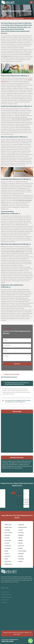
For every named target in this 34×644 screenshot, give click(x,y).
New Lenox (21, 546)
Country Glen (8, 540)
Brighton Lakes (8, 527)
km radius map (17, 433)
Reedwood (21, 554)
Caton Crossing (8, 533)
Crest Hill (7, 543)
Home (3, 18)
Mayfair (20, 538)
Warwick (21, 561)
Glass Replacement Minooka (17, 18)
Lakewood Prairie (23, 527)
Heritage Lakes (8, 564)
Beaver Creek (8, 525)
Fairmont (7, 554)
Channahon (7, 535)
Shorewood (21, 559)
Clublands (7, 538)
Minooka (7, 18)
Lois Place (21, 533)
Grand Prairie (8, 561)
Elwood (6, 551)
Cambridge (7, 530)
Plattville (21, 548)
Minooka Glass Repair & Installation (21, 633)
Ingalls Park (21, 525)
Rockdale (21, 556)
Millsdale (21, 540)
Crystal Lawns (8, 546)
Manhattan (21, 535)
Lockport (21, 530)
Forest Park (7, 556)
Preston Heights (22, 551)
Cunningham (8, 548)
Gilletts (6, 559)
